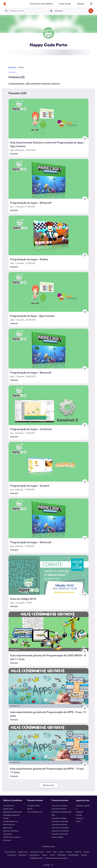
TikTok (78, 821)
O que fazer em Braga (59, 818)
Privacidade (62, 855)
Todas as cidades (58, 837)
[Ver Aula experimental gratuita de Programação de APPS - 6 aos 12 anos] (48, 688)
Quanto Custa (8, 809)
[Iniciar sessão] (65, 4)
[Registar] (81, 4)
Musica (30, 809)
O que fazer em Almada (60, 821)
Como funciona (8, 806)
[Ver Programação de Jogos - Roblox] (48, 235)
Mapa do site (8, 828)
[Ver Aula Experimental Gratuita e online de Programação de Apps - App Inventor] (48, 119)
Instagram (79, 818)
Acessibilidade (74, 855)
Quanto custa (23, 852)
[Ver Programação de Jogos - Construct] (48, 405)
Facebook (79, 812)
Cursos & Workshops (35, 812)
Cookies (84, 855)
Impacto (87, 852)
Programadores (34, 855)
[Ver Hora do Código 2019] (48, 575)
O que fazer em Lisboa (59, 806)
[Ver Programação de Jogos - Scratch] (48, 462)
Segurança (23, 855)
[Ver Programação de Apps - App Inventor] (48, 292)
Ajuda (61, 852)
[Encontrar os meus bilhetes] (41, 4)
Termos (52, 855)
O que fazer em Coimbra (60, 831)
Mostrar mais (48, 785)
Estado (45, 855)
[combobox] (71, 11)
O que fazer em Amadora (60, 828)
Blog (55, 852)
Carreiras (69, 852)
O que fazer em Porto (59, 809)
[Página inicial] (5, 4)
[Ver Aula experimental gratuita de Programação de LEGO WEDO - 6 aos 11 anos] (48, 631)
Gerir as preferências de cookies (56, 858)
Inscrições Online (33, 806)
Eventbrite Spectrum (10, 821)
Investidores (12, 855)
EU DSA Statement (36, 858)
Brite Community (9, 824)
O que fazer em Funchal (60, 834)
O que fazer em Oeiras (59, 824)
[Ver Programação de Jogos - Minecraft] (48, 179)
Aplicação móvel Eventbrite (13, 812)
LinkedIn (79, 815)
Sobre (49, 852)
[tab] (13, 67)
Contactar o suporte (83, 806)
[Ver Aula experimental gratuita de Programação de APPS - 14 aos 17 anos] (48, 745)
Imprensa (78, 852)
